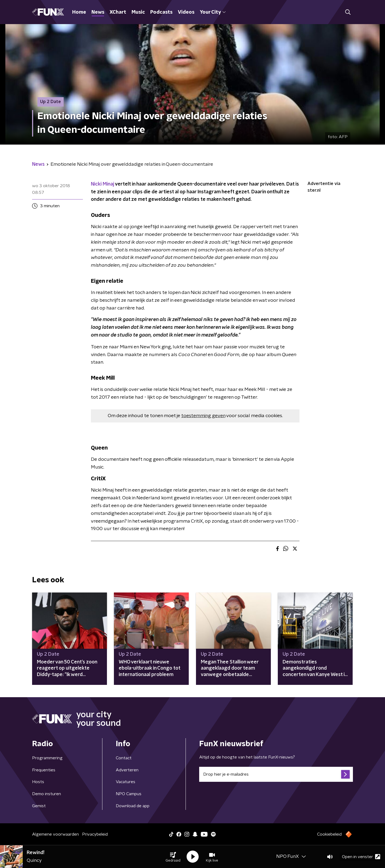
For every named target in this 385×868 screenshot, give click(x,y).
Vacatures (126, 782)
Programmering (47, 758)
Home (79, 12)
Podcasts (161, 12)
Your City (213, 12)
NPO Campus (129, 794)
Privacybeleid (95, 834)
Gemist (39, 806)
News (98, 12)
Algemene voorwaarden (55, 834)
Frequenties (44, 770)
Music (138, 12)
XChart (118, 12)
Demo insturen (47, 794)
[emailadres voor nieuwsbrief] (276, 774)
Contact (124, 758)
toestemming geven (203, 416)
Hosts (38, 782)
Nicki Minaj (103, 184)
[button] (173, 857)
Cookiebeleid (329, 834)
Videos (186, 12)
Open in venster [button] (361, 857)
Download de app (133, 806)
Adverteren (127, 770)
